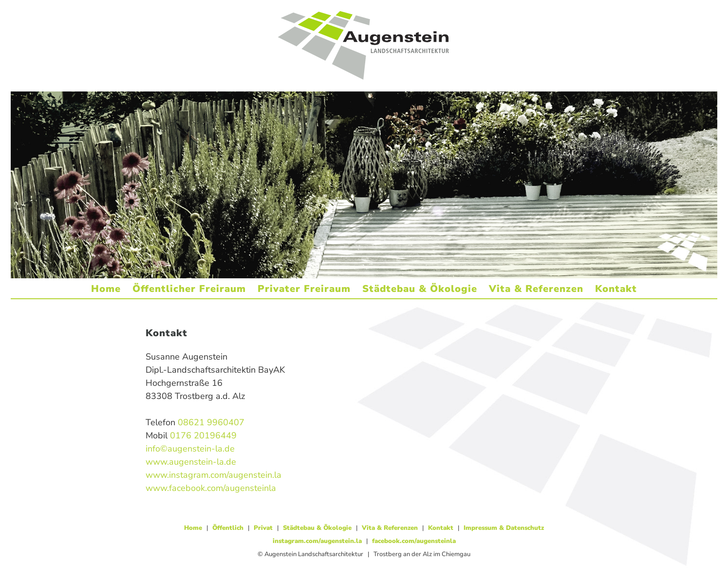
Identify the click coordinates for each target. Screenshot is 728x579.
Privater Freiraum (304, 289)
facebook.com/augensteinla (414, 541)
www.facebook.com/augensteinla (211, 488)
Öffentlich (228, 528)
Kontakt (616, 289)
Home (106, 289)
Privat (263, 528)
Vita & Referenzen (536, 289)
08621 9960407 (211, 422)
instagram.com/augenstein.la (317, 541)
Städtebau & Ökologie (420, 289)
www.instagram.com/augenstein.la (214, 475)
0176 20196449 (203, 435)
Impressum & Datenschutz (504, 528)
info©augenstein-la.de (190, 449)
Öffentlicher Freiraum (189, 289)
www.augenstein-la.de (191, 462)
